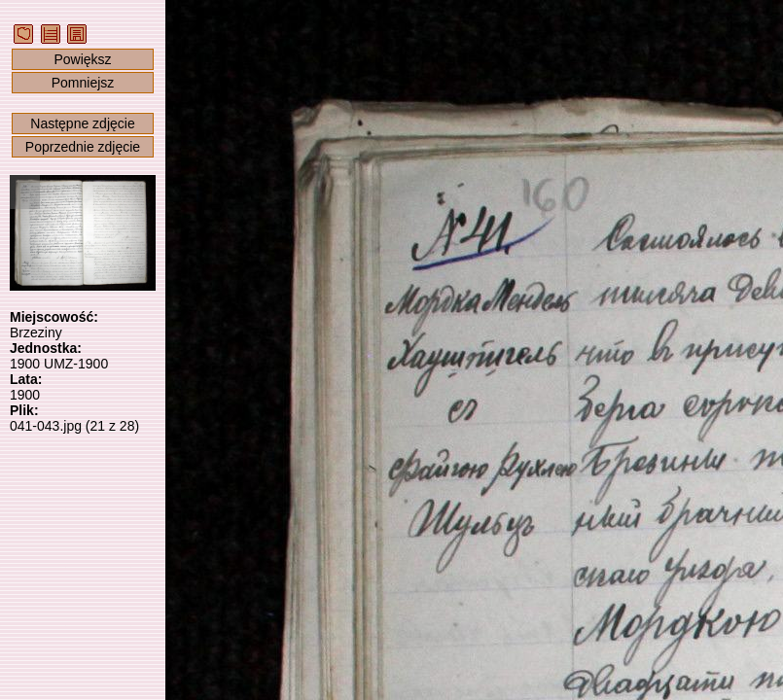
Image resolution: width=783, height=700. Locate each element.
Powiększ (82, 59)
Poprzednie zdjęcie (83, 147)
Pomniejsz (83, 83)
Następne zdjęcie (82, 123)
